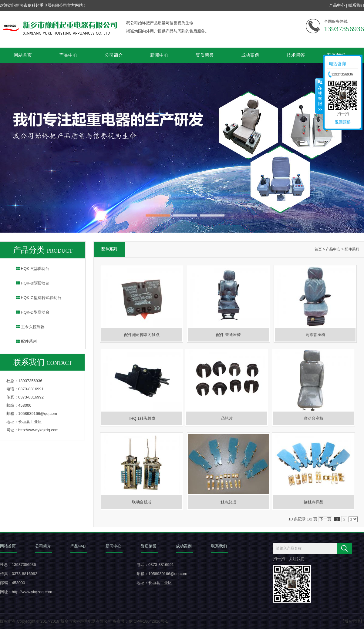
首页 (318, 249)
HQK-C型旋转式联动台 (35, 298)
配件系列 (22, 341)
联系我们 (356, 5)
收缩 (319, 96)
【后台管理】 (352, 621)
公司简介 (114, 55)
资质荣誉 (205, 55)
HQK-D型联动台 (29, 312)
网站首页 (23, 55)
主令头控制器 (26, 327)
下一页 (325, 519)
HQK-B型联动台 (29, 283)
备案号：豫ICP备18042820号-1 (140, 621)
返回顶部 (343, 122)
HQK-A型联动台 (29, 269)
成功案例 (250, 55)
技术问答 (296, 55)
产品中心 (337, 5)
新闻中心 (159, 55)
